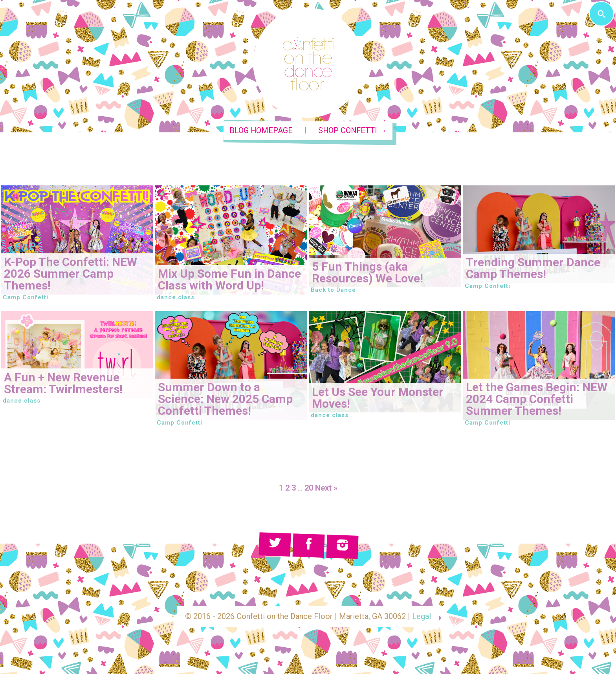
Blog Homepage (261, 131)
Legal (422, 616)
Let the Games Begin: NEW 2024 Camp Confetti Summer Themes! (537, 399)
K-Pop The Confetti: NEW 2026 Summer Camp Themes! (71, 274)
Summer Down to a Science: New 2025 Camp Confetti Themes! (225, 399)
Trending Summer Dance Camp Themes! (533, 268)
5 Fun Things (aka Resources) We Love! (368, 272)
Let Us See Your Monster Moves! (378, 398)
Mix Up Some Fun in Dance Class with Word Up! (229, 279)
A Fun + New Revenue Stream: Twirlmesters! (63, 383)
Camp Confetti (26, 297)
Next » (326, 488)
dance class (176, 297)
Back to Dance (333, 290)
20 (309, 488)
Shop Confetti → (353, 131)
